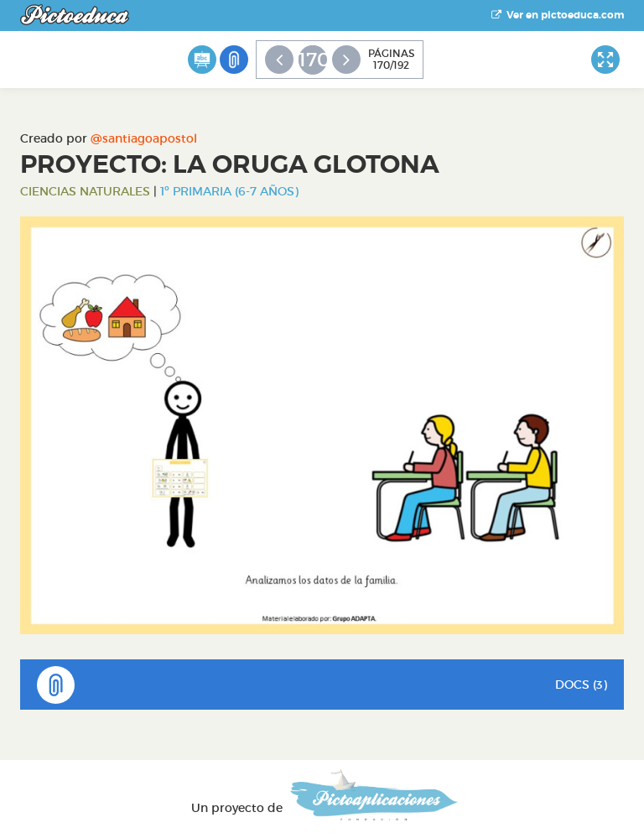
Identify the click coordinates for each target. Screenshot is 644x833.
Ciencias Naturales (85, 191)
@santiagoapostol (144, 138)
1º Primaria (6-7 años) (229, 191)
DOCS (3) (322, 685)
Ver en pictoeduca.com (558, 15)
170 (313, 60)
